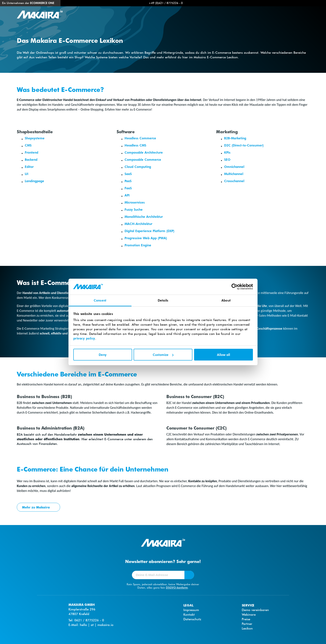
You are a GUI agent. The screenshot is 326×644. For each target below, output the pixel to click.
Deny (103, 355)
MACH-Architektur (138, 224)
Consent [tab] (100, 300)
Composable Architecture (144, 152)
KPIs (227, 152)
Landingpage (34, 181)
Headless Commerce (140, 138)
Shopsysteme (35, 138)
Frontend (32, 152)
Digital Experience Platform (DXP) (149, 231)
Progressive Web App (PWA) (146, 238)
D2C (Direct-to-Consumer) (244, 145)
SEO (227, 159)
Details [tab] (163, 300)
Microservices (135, 202)
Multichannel (234, 174)
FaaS (128, 188)
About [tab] (226, 300)
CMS (28, 145)
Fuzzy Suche (134, 209)
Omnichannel (234, 167)
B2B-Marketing (235, 138)
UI (27, 174)
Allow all (223, 355)
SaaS (128, 174)
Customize (163, 355)
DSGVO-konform (177, 587)
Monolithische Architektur (144, 217)
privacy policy (84, 338)
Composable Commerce (143, 159)
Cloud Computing (138, 167)
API (127, 195)
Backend (31, 159)
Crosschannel (234, 181)
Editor (29, 167)
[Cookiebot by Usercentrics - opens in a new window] (235, 287)
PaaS (128, 181)
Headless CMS (135, 145)
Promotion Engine (138, 245)
